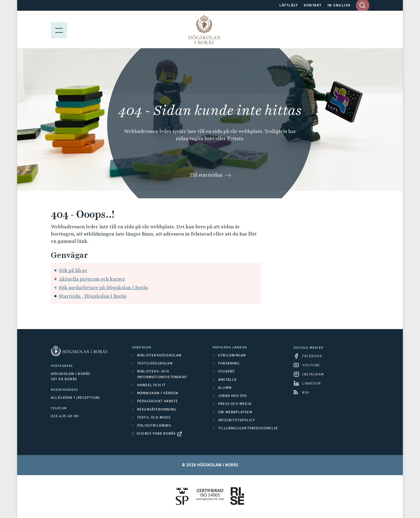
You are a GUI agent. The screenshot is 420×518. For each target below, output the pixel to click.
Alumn (225, 388)
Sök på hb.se (73, 270)
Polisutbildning (154, 426)
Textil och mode (154, 418)
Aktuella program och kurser (92, 279)
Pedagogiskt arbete (158, 401)
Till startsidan (206, 175)
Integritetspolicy (237, 420)
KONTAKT (313, 6)
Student (226, 372)
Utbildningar (232, 356)
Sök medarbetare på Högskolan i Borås (104, 287)
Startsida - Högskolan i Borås (93, 296)
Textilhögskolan (155, 364)
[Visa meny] (59, 29)
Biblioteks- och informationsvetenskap (162, 374)
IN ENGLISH (339, 6)
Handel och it (151, 385)
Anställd (228, 380)
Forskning (229, 364)
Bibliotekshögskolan (159, 356)
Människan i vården (158, 393)
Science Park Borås (156, 434)
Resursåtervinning (157, 410)
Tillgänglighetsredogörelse (248, 428)
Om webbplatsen (235, 412)
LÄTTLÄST (289, 6)
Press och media (235, 404)
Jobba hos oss (233, 396)
